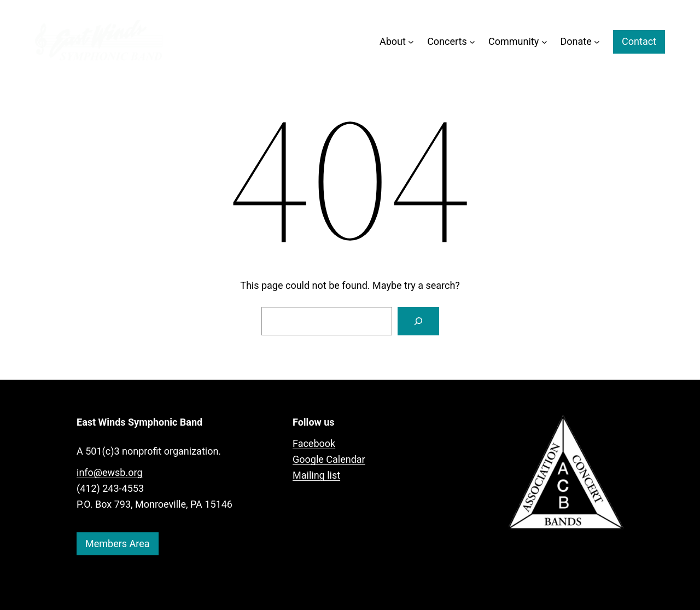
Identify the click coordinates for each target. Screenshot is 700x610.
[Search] (418, 321)
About (393, 41)
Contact (639, 41)
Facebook (314, 443)
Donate (576, 41)
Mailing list (316, 475)
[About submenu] (411, 42)
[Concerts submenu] (472, 42)
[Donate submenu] (597, 42)
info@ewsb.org (110, 472)
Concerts (447, 41)
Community (514, 41)
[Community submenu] (544, 42)
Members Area (118, 544)
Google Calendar (329, 459)
